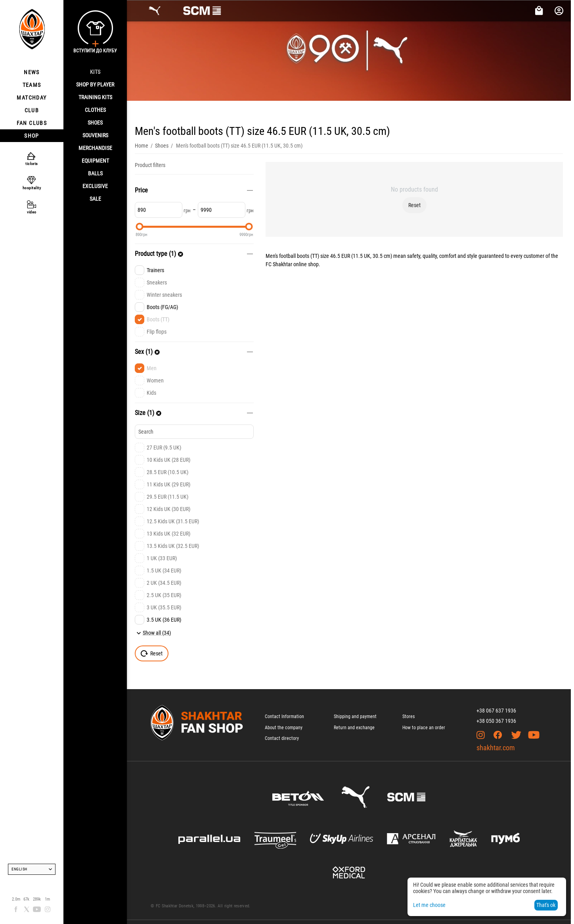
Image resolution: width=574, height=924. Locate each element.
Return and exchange (354, 728)
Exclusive (95, 186)
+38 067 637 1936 (496, 711)
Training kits (95, 97)
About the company (284, 728)
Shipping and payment (355, 717)
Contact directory (282, 738)
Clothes (95, 110)
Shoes (95, 123)
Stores (408, 717)
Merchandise (95, 148)
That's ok (546, 905)
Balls (95, 173)
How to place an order (424, 728)
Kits (95, 72)
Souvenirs (95, 135)
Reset (414, 205)
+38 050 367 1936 (496, 721)
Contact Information (284, 717)
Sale (95, 199)
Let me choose (429, 905)
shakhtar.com (496, 748)
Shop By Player (95, 85)
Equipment (95, 161)
